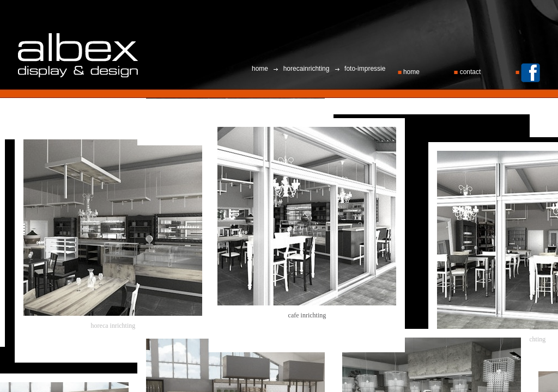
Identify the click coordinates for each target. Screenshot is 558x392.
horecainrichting (306, 69)
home (410, 72)
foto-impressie (364, 69)
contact (468, 72)
